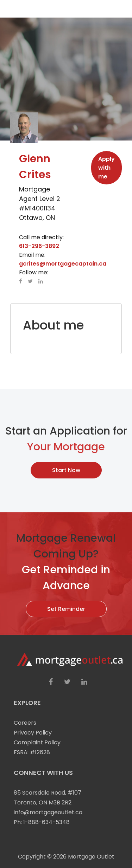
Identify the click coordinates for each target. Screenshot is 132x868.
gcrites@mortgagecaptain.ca (63, 264)
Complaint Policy (37, 742)
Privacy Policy (33, 733)
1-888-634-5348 (46, 822)
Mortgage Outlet (91, 857)
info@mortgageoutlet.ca (48, 812)
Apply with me (106, 168)
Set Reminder (66, 609)
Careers (25, 723)
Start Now (66, 470)
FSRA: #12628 (32, 752)
